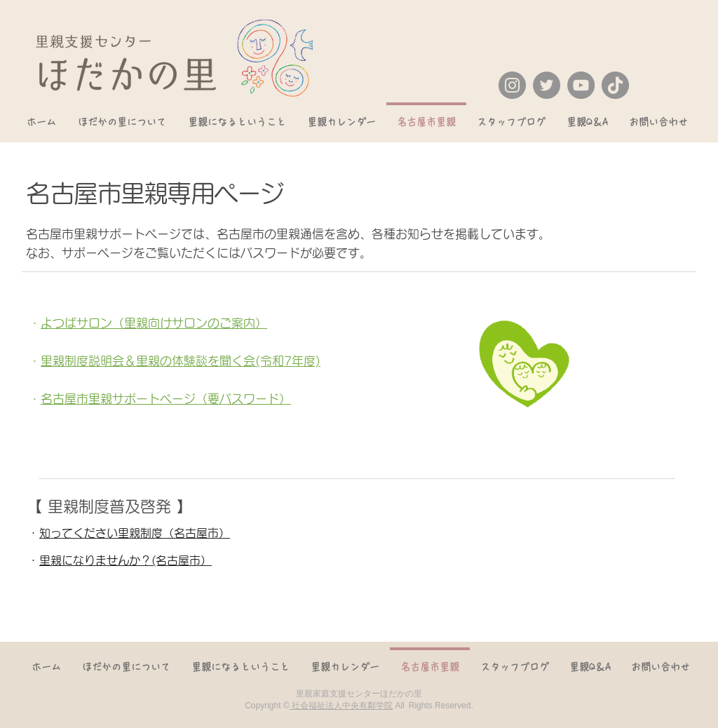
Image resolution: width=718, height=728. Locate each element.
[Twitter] (547, 85)
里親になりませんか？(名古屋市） (126, 560)
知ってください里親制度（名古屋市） (135, 533)
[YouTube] (581, 85)
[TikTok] (615, 85)
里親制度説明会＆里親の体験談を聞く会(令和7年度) (181, 361)
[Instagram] (512, 85)
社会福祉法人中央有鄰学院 (341, 706)
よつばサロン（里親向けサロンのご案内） (154, 323)
